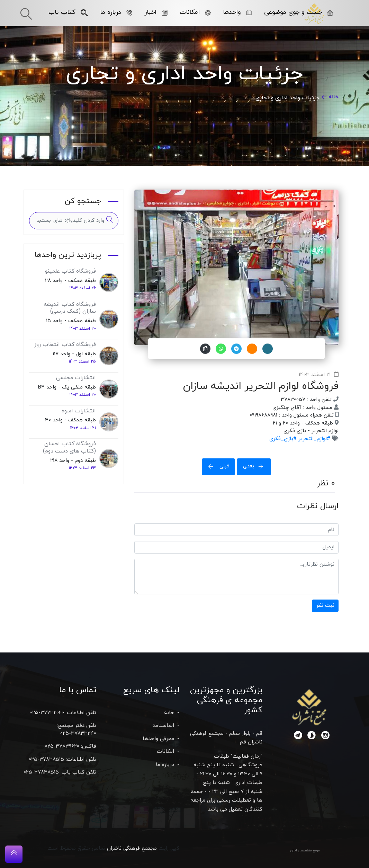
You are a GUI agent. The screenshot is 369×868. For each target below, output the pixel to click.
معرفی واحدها (158, 739)
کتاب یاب (68, 12)
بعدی (255, 466)
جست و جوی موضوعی (299, 12)
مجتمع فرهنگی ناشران (132, 848)
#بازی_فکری (283, 439)
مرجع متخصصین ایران (305, 851)
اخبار (156, 12)
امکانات (195, 12)
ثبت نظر (325, 606)
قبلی (217, 466)
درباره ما (116, 12)
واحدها (237, 12)
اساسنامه (163, 726)
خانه (334, 97)
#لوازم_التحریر (313, 439)
